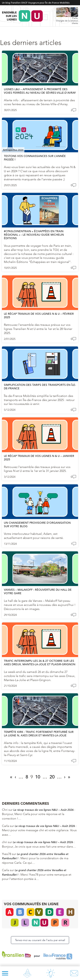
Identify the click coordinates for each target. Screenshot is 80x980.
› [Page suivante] (65, 777)
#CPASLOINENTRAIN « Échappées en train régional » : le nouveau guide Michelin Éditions (34, 235)
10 (38, 777)
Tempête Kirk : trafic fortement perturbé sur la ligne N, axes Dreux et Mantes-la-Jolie (39, 734)
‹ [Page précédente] (15, 777)
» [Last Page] (69, 777)
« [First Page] (11, 777)
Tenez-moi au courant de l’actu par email (40, 940)
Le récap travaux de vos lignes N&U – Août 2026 (43, 810)
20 (52, 777)
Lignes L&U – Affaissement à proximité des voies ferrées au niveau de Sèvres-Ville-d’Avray (40, 91)
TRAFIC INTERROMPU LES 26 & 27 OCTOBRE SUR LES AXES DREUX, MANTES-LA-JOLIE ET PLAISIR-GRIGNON (40, 663)
